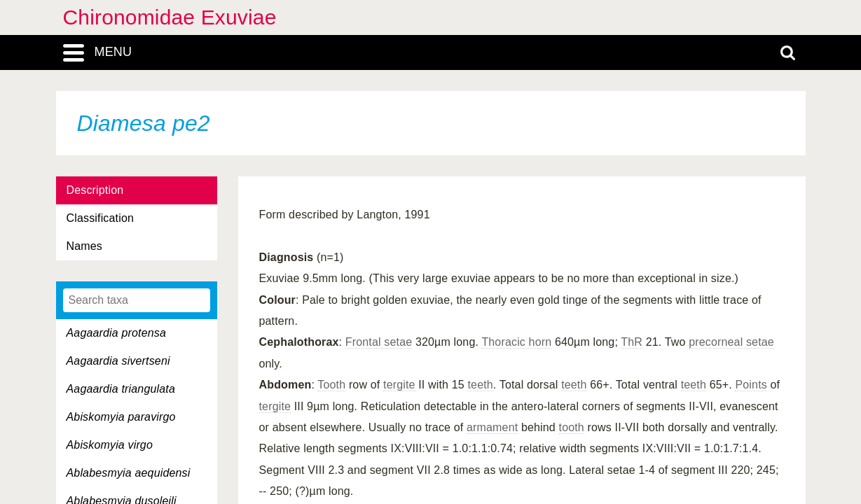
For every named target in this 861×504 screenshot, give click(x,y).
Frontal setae (379, 342)
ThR (632, 342)
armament (492, 427)
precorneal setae (731, 342)
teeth (480, 385)
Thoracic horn (516, 342)
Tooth (331, 385)
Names (84, 246)
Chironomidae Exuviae (170, 17)
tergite (399, 385)
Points (751, 385)
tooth (572, 427)
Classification (101, 218)
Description (95, 190)
